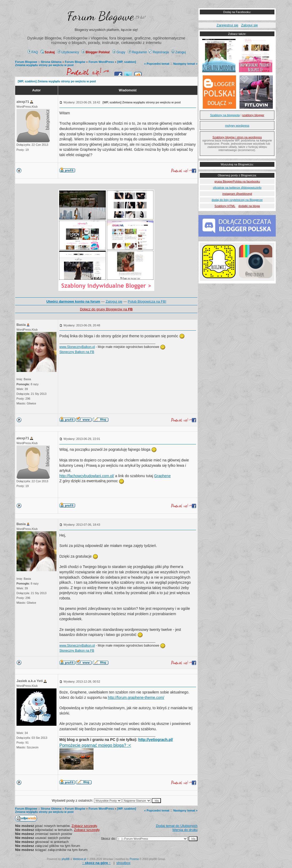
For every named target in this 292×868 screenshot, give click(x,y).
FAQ (33, 52)
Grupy (119, 52)
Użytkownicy (68, 52)
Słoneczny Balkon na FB (77, 352)
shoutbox (123, 863)
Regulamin (137, 52)
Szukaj (48, 52)
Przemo (134, 859)
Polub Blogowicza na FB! (147, 301)
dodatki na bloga (249, 206)
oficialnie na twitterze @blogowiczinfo (237, 188)
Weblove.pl (80, 859)
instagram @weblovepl (237, 194)
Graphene (162, 476)
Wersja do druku (185, 830)
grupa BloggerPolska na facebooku (237, 181)
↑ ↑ (96, 863)
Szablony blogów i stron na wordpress (237, 137)
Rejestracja (159, 52)
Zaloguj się (114, 301)
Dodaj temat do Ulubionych (177, 826)
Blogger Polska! (96, 52)
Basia (21, 325)
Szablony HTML (225, 206)
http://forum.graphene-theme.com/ (136, 697)
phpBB (66, 859)
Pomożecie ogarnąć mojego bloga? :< (95, 745)
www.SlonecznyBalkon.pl (77, 347)
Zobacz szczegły (84, 826)
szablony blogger (253, 115)
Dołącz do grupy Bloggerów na (106, 309)
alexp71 (23, 102)
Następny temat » (185, 64)
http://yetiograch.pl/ (156, 740)
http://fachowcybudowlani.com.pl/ (87, 476)
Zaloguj (179, 52)
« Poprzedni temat (157, 64)
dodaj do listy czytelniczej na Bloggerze (237, 200)
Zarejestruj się (228, 25)
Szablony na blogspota (225, 115)
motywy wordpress (237, 125)
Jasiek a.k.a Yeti (30, 681)
